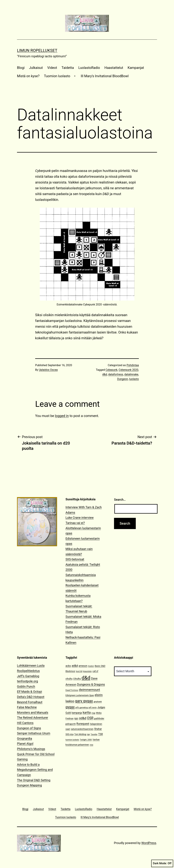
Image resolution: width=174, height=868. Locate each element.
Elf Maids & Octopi (29, 692)
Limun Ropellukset (37, 51)
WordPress (149, 843)
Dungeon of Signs (29, 728)
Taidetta (68, 68)
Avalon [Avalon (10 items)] (91, 666)
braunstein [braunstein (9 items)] (88, 671)
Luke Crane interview (80, 518)
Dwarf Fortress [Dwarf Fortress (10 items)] (72, 690)
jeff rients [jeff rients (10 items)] (93, 708)
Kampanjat (136, 68)
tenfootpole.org (27, 681)
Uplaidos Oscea (48, 370)
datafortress (116, 374)
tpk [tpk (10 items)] (89, 734)
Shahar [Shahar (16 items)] (98, 729)
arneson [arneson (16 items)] (83, 666)
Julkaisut (36, 68)
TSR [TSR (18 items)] (101, 734)
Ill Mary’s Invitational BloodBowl (105, 76)
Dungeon (123, 379)
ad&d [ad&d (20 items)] (75, 666)
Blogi (21, 68)
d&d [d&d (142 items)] (86, 678)
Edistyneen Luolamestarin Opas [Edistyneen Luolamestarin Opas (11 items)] (80, 695)
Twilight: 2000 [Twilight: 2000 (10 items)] (86, 740)
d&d (105, 374)
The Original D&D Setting (34, 780)
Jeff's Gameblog (28, 676)
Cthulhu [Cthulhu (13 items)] (77, 679)
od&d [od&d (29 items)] (83, 718)
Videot (52, 68)
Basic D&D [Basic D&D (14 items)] (100, 666)
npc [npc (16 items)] (76, 718)
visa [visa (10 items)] (91, 745)
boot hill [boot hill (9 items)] (79, 671)
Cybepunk (111, 370)
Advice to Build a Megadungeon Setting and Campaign (35, 770)
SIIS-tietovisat (75, 559)
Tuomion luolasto (57, 76)
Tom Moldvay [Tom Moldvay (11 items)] (80, 734)
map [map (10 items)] (93, 713)
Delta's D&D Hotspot (31, 697)
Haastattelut (114, 68)
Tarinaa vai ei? (75, 523)
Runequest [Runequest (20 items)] (83, 724)
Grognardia (25, 738)
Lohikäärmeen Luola (31, 666)
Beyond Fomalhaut (30, 702)
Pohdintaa (133, 365)
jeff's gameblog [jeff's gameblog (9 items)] (82, 708)
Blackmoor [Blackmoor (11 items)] (70, 671)
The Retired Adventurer (33, 718)
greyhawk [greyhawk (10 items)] (98, 702)
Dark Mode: (162, 863)
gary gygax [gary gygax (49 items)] (84, 701)
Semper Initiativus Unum (34, 733)
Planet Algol (25, 744)
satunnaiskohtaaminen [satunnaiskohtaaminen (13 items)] (82, 729)
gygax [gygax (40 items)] (70, 707)
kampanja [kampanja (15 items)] (77, 713)
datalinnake (131, 374)
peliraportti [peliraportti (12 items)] (71, 724)
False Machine (27, 707)
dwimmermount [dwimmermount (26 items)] (89, 690)
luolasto (134, 379)
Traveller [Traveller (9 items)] (94, 734)
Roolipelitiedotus (28, 671)
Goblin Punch (26, 686)
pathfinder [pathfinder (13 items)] (99, 718)
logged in (62, 416)
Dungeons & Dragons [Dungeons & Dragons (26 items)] (91, 685)
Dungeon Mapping (29, 785)
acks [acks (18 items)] (68, 666)
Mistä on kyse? (28, 76)
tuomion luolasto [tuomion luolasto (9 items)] (72, 740)
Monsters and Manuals (33, 712)
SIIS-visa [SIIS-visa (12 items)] (70, 734)
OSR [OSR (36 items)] (90, 718)
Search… (120, 500)
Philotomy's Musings (31, 749)
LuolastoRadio (89, 68)
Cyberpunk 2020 (128, 370)
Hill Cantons (25, 723)
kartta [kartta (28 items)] (87, 712)
